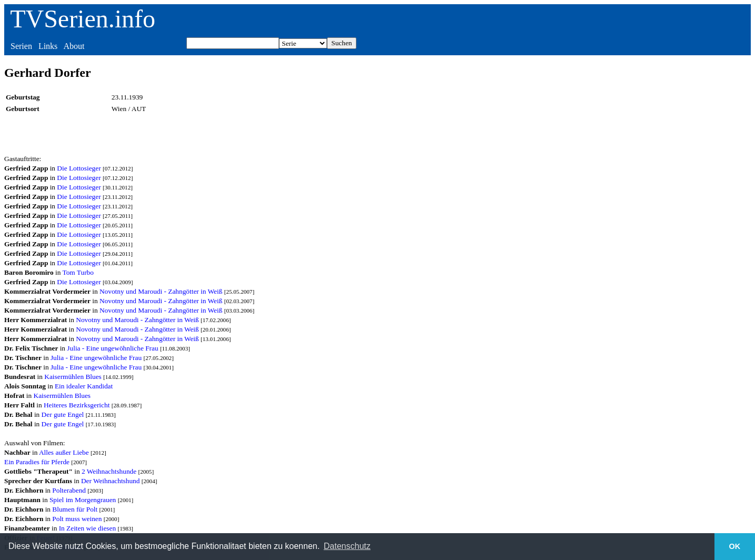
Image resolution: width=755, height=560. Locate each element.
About (74, 46)
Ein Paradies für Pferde (37, 462)
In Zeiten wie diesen (87, 528)
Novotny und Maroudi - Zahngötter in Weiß (161, 291)
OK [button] (735, 546)
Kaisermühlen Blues (73, 377)
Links (48, 46)
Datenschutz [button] (347, 546)
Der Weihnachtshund (111, 481)
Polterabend (69, 490)
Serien (21, 46)
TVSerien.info (83, 19)
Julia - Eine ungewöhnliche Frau (112, 348)
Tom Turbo (78, 272)
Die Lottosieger (79, 168)
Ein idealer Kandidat (84, 386)
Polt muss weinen (77, 519)
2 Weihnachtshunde (109, 471)
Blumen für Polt (75, 509)
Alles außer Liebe (64, 452)
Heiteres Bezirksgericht (77, 405)
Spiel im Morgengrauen (83, 500)
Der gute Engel (63, 414)
